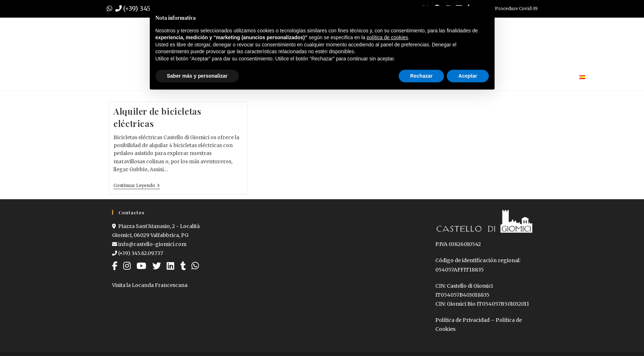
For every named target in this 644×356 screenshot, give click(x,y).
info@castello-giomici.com (149, 244)
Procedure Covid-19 (516, 8)
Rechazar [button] (421, 76)
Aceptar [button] (468, 76)
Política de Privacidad (462, 320)
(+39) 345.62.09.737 (138, 253)
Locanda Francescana (160, 285)
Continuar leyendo (137, 186)
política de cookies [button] (387, 37)
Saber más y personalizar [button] (197, 76)
